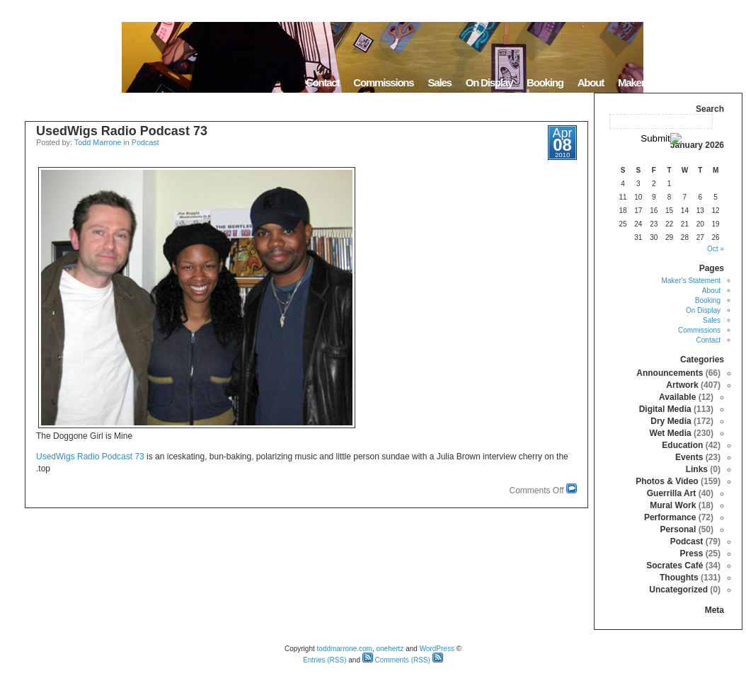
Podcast (145, 142)
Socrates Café (675, 566)
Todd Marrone (98, 142)
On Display (489, 82)
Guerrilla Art (672, 493)
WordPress (437, 649)
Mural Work (673, 505)
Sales (439, 82)
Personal (678, 529)
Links (697, 469)
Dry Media (671, 421)
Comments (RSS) (396, 660)
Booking (545, 82)
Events (689, 457)
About (591, 82)
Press (692, 553)
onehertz (390, 649)
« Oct (716, 249)
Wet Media (671, 433)
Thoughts (679, 578)
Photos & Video (667, 481)
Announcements (670, 373)
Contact (322, 82)
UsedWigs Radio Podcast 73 (122, 131)
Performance (670, 517)
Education (682, 445)
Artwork (682, 385)
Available (677, 397)
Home (724, 82)
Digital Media (665, 409)
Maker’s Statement (658, 82)
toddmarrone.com (345, 649)
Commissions (383, 82)
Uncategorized (678, 590)
